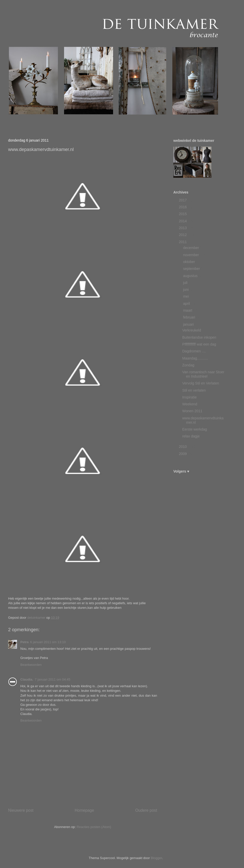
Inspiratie (189, 397)
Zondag (188, 365)
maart (188, 310)
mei (186, 296)
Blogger (156, 858)
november (191, 255)
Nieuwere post (21, 810)
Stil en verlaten (194, 390)
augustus (191, 276)
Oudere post (146, 810)
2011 (183, 242)
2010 (183, 447)
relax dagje (191, 436)
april (187, 304)
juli (186, 283)
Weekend (190, 404)
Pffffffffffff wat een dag (199, 344)
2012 (183, 235)
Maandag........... (195, 358)
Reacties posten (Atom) (94, 827)
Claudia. (27, 679)
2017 (183, 200)
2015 (183, 214)
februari (189, 317)
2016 (183, 207)
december (191, 248)
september (192, 269)
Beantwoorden (31, 665)
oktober (189, 262)
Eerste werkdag (195, 429)
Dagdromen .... (194, 351)
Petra (25, 642)
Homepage (84, 810)
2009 (183, 454)
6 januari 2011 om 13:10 (48, 642)
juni (186, 290)
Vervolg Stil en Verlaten (201, 383)
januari (189, 324)
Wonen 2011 (192, 411)
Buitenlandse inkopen (199, 337)
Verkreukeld (192, 330)
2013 (183, 228)
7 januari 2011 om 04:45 (53, 679)
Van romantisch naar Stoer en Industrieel (203, 374)
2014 (183, 221)
